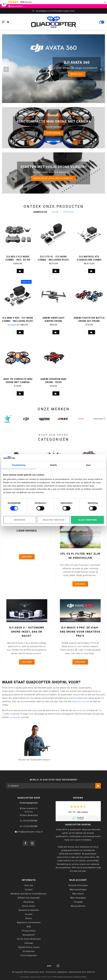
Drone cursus (29, 906)
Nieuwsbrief (29, 935)
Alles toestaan (87, 520)
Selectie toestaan (53, 520)
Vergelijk (78, 902)
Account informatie (78, 885)
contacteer (15, 717)
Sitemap (29, 943)
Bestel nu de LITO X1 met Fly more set (53, 178)
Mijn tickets (78, 894)
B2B (29, 927)
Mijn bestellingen (78, 890)
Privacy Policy (29, 931)
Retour (29, 918)
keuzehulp (81, 710)
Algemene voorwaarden (29, 922)
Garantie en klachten (29, 910)
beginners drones (81, 701)
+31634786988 (30, 821)
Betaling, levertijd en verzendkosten (29, 894)
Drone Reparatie (29, 955)
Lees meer (27, 557)
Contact (29, 890)
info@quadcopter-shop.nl (30, 832)
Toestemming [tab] (19, 465)
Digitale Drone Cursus (29, 947)
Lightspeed (62, 972)
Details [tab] (54, 465)
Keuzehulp (29, 902)
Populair (68, 212)
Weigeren (20, 520)
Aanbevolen (40, 212)
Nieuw (55, 212)
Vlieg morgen (53, 133)
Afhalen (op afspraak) (29, 898)
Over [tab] (89, 465)
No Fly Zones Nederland (29, 939)
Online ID (91, 972)
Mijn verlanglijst (78, 898)
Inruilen (29, 914)
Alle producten (78, 906)
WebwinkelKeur (81, 977)
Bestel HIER (77, 74)
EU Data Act (29, 951)
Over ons (29, 885)
